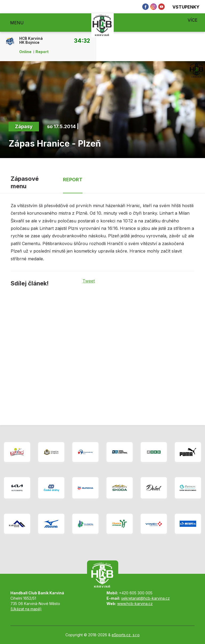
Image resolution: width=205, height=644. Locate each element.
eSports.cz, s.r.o (126, 635)
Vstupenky (183, 7)
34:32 (82, 41)
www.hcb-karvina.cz (135, 604)
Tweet (89, 281)
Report (42, 52)
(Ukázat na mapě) (26, 609)
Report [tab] (73, 180)
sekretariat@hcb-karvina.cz (145, 598)
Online (25, 52)
